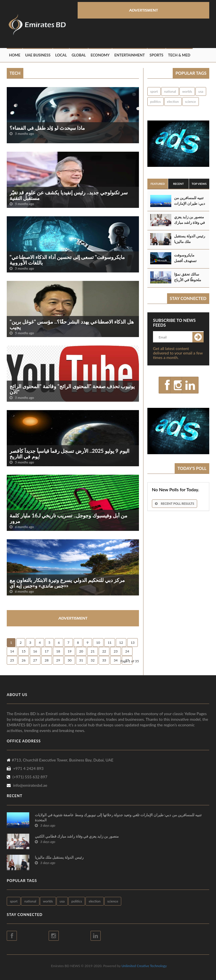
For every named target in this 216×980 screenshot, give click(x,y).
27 (35, 660)
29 (58, 660)
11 (110, 643)
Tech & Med (179, 55)
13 (132, 643)
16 (35, 651)
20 (81, 651)
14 (12, 651)
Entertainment (130, 55)
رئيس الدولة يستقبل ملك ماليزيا (190, 239)
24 (127, 651)
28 (47, 660)
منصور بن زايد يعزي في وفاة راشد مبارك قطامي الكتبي (189, 222)
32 (93, 660)
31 (81, 660)
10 (98, 643)
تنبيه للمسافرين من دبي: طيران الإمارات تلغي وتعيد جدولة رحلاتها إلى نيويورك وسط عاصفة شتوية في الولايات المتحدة (118, 817)
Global (79, 55)
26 (24, 660)
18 (58, 651)
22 (104, 651)
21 (93, 651)
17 (47, 651)
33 (104, 660)
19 (70, 651)
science (191, 102)
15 (24, 651)
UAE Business (38, 55)
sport (154, 91)
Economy (100, 55)
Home (15, 55)
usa (201, 91)
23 (116, 651)
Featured (158, 184)
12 (121, 643)
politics (156, 102)
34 (116, 660)
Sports (157, 55)
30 (70, 660)
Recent (178, 184)
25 (12, 660)
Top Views (199, 184)
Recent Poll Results (175, 503)
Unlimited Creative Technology (144, 966)
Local (61, 55)
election (173, 102)
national (170, 91)
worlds (187, 91)
